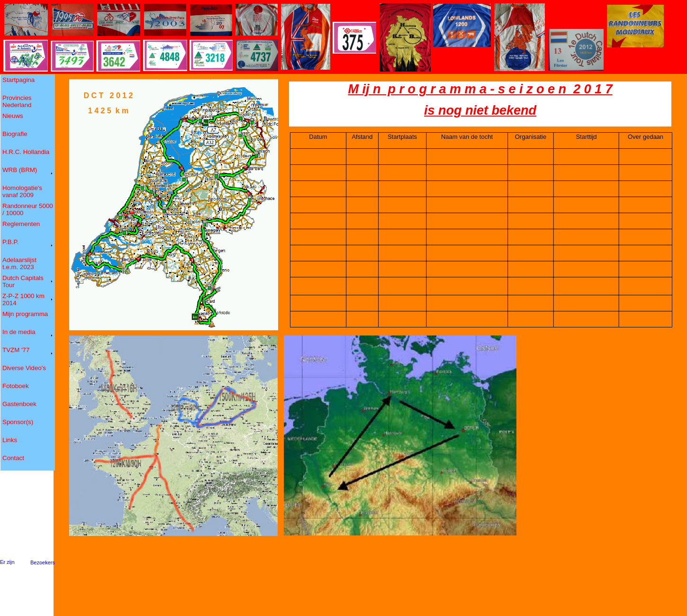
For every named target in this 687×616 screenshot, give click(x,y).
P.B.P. (11, 242)
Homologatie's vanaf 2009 (22, 191)
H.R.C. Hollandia (26, 152)
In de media (19, 332)
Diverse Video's (24, 368)
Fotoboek (16, 386)
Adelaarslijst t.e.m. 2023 (19, 263)
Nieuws (13, 116)
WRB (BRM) (20, 170)
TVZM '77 (16, 350)
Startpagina (19, 80)
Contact (14, 458)
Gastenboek (20, 404)
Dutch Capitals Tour (23, 281)
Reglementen (21, 224)
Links (10, 440)
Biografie (15, 134)
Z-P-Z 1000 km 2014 (23, 299)
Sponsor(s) (18, 422)
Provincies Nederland (17, 101)
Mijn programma (25, 314)
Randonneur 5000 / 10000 (28, 209)
